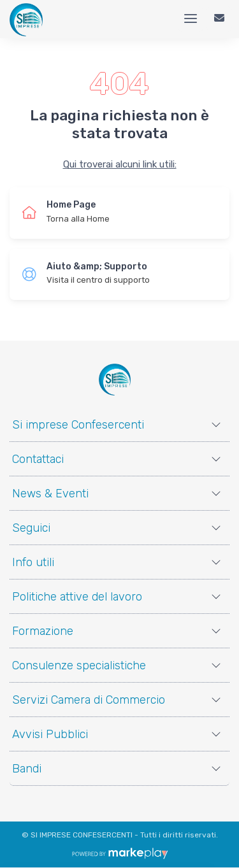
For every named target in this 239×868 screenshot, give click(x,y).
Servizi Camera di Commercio (89, 700)
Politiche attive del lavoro (77, 597)
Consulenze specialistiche (79, 665)
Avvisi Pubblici (50, 734)
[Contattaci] (219, 19)
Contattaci (38, 459)
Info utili (33, 562)
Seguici (31, 528)
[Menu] (191, 19)
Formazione (43, 631)
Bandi (27, 769)
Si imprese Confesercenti (78, 425)
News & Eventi (50, 494)
